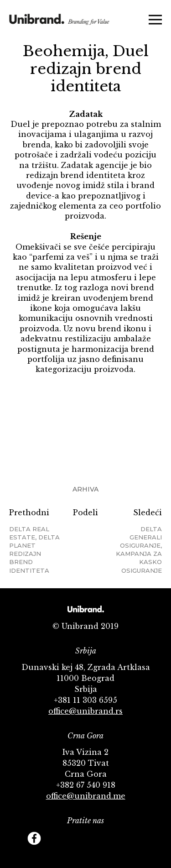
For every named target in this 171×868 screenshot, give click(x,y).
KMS (59, 24)
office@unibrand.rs (85, 711)
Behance (116, 838)
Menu (155, 20)
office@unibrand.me (86, 796)
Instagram (96, 838)
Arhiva (85, 489)
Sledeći (136, 541)
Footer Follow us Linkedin (137, 838)
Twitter (55, 838)
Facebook (34, 838)
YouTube (75, 838)
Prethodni (35, 541)
